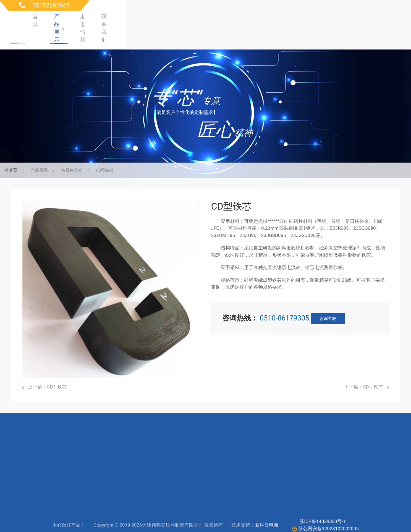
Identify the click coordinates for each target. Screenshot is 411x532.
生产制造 (220, 486)
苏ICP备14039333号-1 (323, 515)
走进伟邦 (343, 19)
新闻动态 (220, 505)
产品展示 (303, 19)
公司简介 (220, 466)
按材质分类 (52, 486)
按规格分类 (72, 152)
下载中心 (163, 476)
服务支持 (163, 466)
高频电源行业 (111, 476)
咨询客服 (328, 300)
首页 (268, 19)
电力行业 (106, 466)
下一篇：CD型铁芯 (367, 368)
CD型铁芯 (104, 152)
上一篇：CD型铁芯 (44, 368)
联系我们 (381, 19)
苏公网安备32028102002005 (328, 522)
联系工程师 (166, 486)
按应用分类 (52, 476)
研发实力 (220, 476)
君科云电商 (267, 519)
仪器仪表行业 (111, 486)
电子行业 (106, 496)
